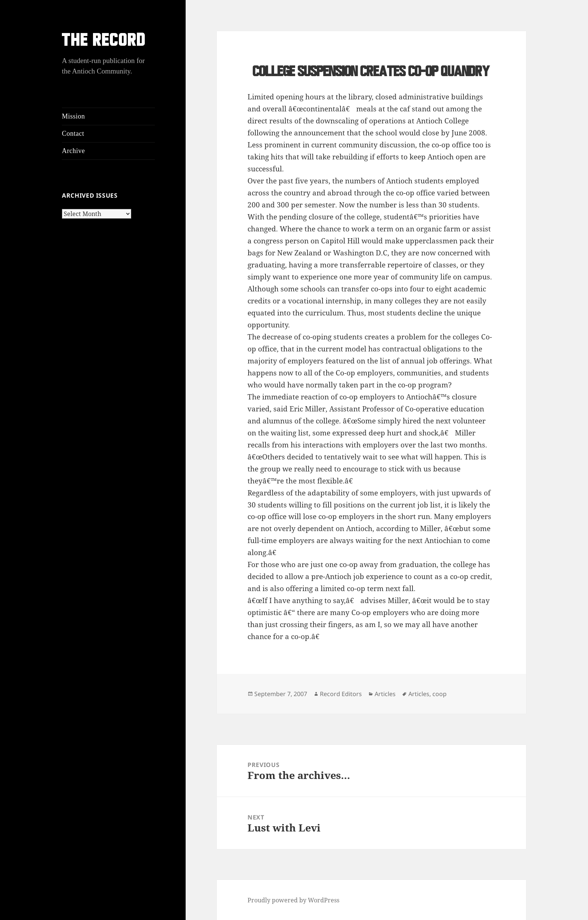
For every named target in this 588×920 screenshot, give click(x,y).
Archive (73, 151)
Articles (385, 694)
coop (439, 694)
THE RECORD (104, 41)
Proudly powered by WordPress (293, 900)
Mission (73, 116)
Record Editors (341, 694)
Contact (73, 134)
